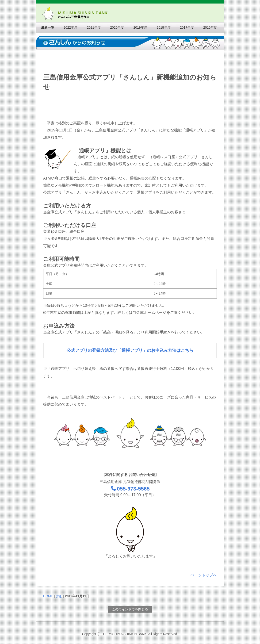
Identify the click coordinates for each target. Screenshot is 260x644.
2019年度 (140, 27)
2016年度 (210, 27)
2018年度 (164, 27)
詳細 (59, 596)
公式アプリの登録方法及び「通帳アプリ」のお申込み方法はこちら (130, 350)
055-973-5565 (130, 489)
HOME (48, 596)
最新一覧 (48, 27)
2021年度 (94, 27)
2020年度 (117, 27)
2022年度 (71, 27)
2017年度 (187, 27)
